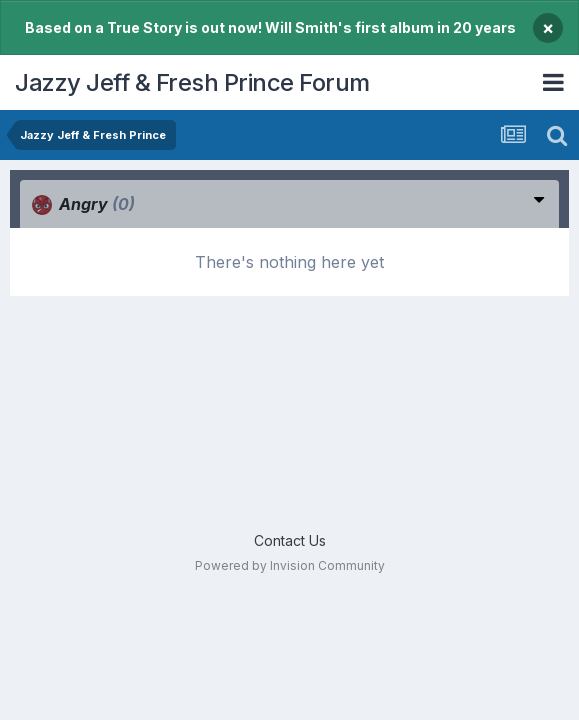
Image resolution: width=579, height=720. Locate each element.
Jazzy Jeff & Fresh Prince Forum (192, 82)
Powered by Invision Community (290, 565)
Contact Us (290, 540)
